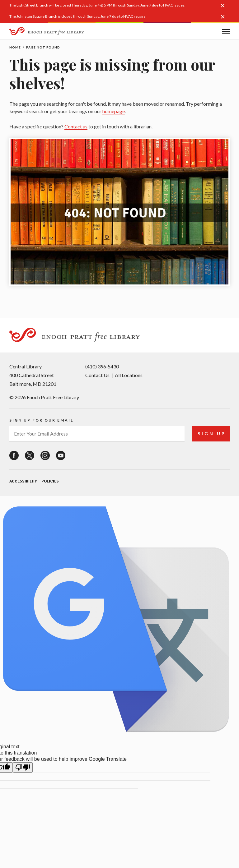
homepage (114, 111)
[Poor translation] (23, 767)
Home (15, 47)
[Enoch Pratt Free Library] (47, 32)
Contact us (76, 126)
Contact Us (97, 375)
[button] (225, 9)
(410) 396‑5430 (102, 366)
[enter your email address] (97, 434)
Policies (50, 481)
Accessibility (23, 481)
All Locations (129, 375)
